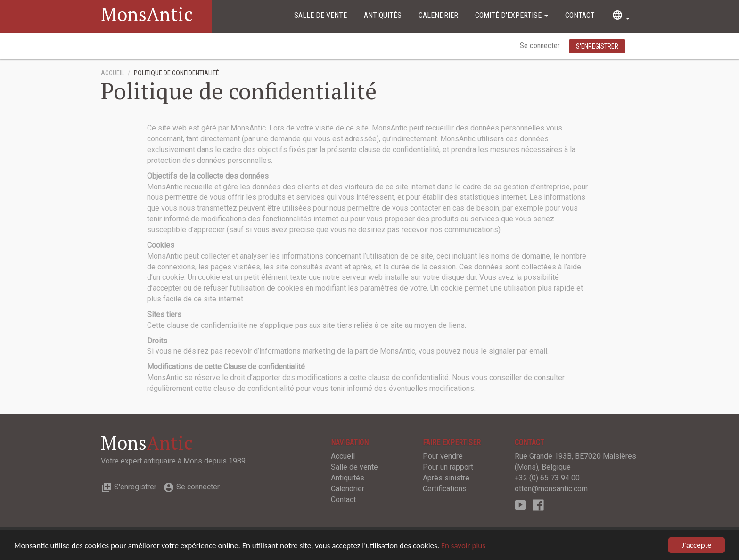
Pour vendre (443, 456)
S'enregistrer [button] (597, 46)
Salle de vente (320, 15)
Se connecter (541, 45)
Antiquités (383, 15)
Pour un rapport (448, 467)
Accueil (112, 73)
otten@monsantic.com (551, 489)
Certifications (445, 489)
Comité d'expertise (512, 15)
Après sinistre (446, 478)
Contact (580, 15)
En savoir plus (463, 546)
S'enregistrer (129, 487)
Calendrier (438, 15)
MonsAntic (147, 14)
